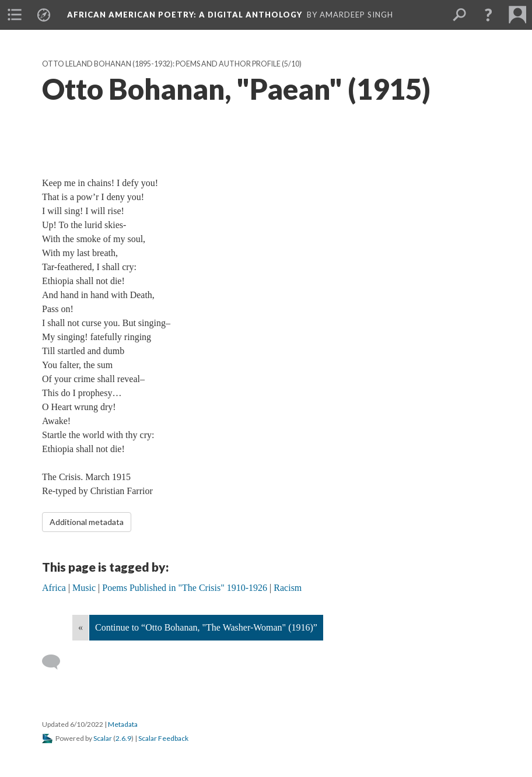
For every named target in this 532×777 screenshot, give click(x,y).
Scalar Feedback (163, 738)
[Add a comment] (56, 662)
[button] (488, 15)
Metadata (123, 724)
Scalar (103, 738)
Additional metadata (87, 522)
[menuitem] (15, 15)
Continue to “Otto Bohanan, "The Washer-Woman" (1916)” (206, 627)
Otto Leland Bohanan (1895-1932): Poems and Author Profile (161, 64)
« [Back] (80, 627)
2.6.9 (123, 738)
